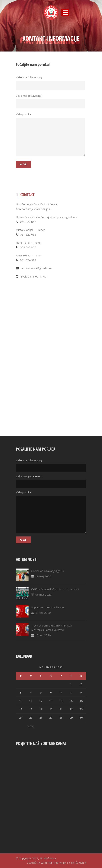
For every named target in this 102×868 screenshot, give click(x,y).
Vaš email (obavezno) (51, 101)
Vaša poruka (51, 135)
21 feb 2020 (43, 613)
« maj (31, 726)
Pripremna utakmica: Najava (48, 607)
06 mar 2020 (43, 594)
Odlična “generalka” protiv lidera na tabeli (55, 589)
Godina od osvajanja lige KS (48, 571)
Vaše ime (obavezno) (51, 83)
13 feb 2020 (43, 635)
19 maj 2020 (43, 576)
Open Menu (65, 13)
